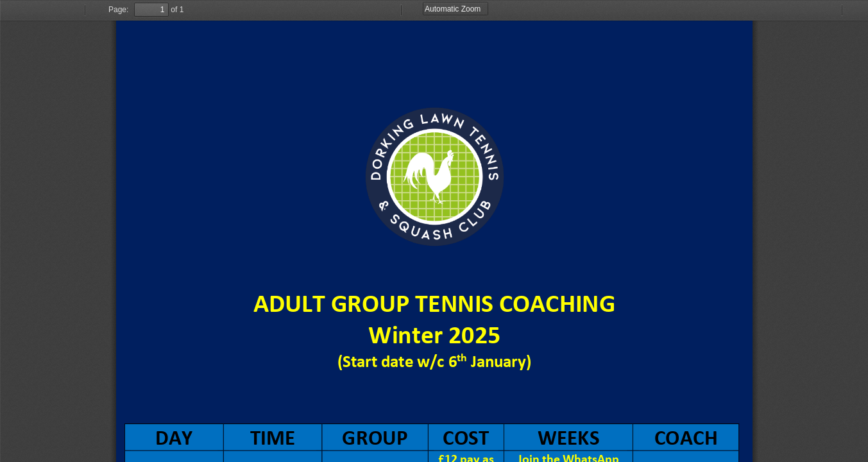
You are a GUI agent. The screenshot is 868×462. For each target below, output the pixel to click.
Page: (118, 10)
